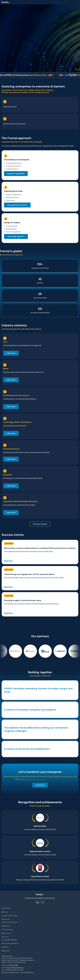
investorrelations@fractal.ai (15, 967)
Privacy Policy (6, 908)
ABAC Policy (6, 951)
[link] (16, 174)
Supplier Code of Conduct (10, 916)
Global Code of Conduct (9, 922)
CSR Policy (5, 947)
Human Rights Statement (9, 940)
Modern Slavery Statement (10, 943)
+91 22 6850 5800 (12, 965)
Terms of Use (6, 919)
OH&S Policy (6, 926)
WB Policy (5, 912)
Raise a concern (7, 933)
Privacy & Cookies (7, 930)
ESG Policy (5, 937)
